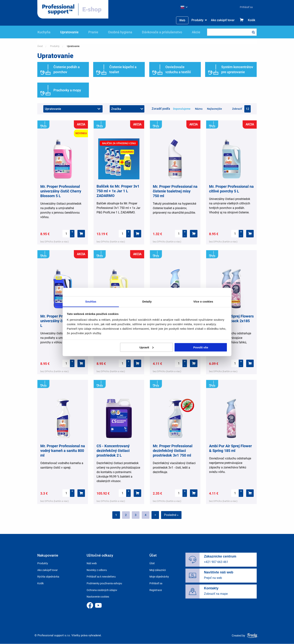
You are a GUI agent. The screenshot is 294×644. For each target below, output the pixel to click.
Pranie (93, 32)
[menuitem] (245, 7)
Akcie (196, 32)
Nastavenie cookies (98, 597)
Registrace (156, 590)
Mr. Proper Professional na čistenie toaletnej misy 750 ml (175, 191)
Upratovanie (69, 32)
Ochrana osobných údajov (102, 590)
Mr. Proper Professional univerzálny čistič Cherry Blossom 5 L (61, 191)
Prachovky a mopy (67, 90)
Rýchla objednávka (48, 577)
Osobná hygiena (120, 32)
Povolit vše (201, 347)
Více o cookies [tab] (203, 302)
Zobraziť (237, 109)
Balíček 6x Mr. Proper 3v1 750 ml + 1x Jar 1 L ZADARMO (118, 191)
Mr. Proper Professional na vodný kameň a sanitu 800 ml (63, 451)
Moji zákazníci (158, 570)
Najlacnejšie (214, 109)
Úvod (40, 46)
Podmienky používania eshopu (104, 583)
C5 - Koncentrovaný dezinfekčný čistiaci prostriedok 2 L (113, 451)
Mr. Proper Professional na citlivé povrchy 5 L (231, 189)
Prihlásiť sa (246, 7)
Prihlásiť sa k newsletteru (101, 577)
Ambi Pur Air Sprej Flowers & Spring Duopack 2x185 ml (231, 321)
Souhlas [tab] (91, 302)
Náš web (92, 563)
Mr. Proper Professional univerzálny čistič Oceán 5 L (62, 321)
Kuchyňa (44, 32)
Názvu (199, 109)
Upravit (147, 347)
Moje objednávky (159, 577)
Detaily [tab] (147, 302)
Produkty (197, 20)
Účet (152, 563)
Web (182, 20)
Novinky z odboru (97, 570)
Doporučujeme (182, 109)
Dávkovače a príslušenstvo (162, 32)
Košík (252, 20)
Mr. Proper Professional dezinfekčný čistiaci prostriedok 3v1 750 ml (173, 451)
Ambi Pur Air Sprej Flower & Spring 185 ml (230, 448)
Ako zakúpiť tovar (223, 20)
